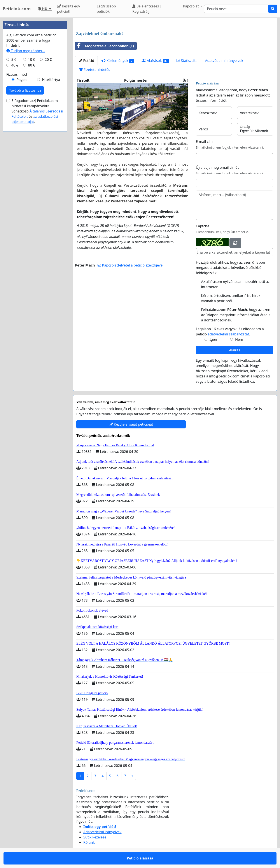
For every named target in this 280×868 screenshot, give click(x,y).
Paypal (22, 80)
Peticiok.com (17, 9)
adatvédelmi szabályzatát (228, 334)
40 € (15, 65)
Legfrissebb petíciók (106, 9)
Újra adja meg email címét (217, 167)
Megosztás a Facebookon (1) (105, 46)
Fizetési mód (17, 74)
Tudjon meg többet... (26, 51)
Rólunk (89, 842)
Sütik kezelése (95, 837)
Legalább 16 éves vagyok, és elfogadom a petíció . (230, 331)
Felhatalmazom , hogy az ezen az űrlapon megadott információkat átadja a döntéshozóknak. (236, 315)
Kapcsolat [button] (191, 6)
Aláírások (155, 61)
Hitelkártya (51, 80)
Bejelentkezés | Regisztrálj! (147, 9)
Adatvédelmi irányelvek (224, 61)
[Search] (236, 9)
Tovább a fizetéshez (25, 90)
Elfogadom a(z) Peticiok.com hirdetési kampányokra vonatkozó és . (37, 111)
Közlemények (118, 61)
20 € (48, 60)
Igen (213, 339)
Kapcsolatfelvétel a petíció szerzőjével (130, 265)
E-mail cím (204, 142)
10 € (31, 60)
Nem (239, 339)
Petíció (86, 61)
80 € (31, 65)
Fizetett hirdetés (94, 70)
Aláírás (234, 350)
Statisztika (187, 61)
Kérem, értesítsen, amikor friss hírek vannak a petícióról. (231, 298)
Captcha (202, 226)
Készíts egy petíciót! (69, 9)
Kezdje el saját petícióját (131, 424)
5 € (14, 60)
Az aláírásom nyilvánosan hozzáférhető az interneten (235, 284)
